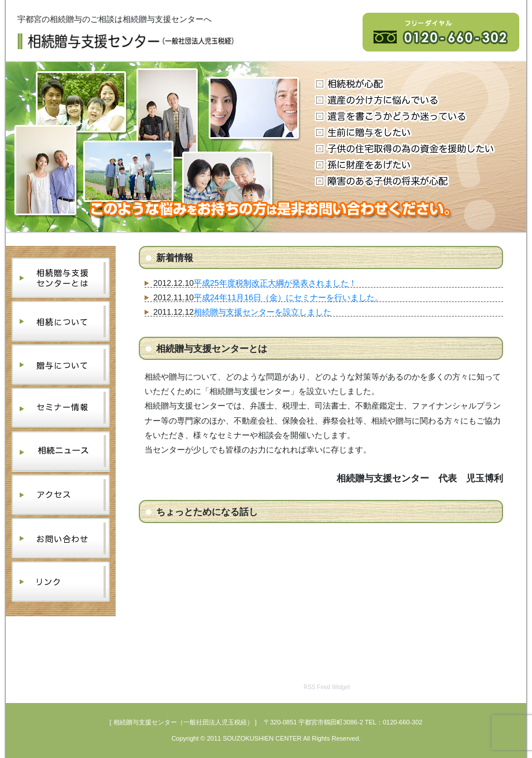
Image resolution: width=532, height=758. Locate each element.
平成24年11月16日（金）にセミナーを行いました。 (288, 297)
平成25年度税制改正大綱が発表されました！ (275, 283)
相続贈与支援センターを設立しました (263, 312)
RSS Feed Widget (327, 687)
